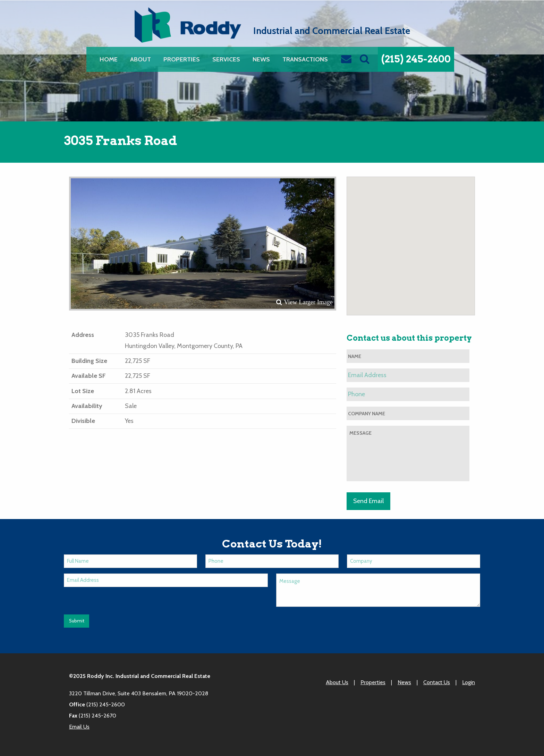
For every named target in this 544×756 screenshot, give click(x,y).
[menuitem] (109, 59)
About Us (337, 682)
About (141, 59)
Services (226, 59)
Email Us (79, 727)
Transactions (305, 59)
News (261, 59)
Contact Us (437, 682)
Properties (182, 59)
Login (469, 682)
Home (109, 59)
